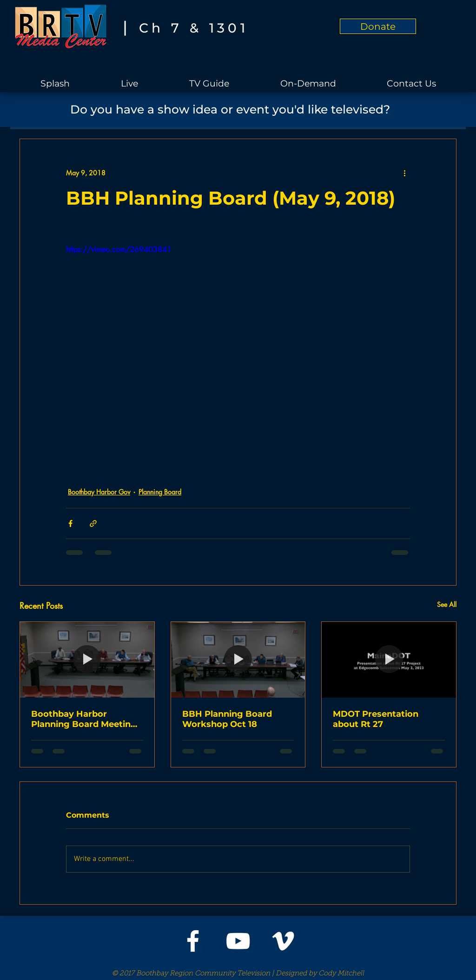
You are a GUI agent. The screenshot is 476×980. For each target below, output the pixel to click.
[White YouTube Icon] (238, 941)
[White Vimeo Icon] (283, 941)
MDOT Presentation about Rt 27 (376, 719)
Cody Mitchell (341, 974)
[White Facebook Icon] (193, 941)
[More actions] (404, 173)
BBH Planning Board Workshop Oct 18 (227, 719)
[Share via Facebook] (70, 523)
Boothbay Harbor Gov (99, 492)
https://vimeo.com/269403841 (119, 250)
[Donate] (378, 26)
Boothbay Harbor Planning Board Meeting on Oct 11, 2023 (84, 719)
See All (447, 604)
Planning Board (160, 492)
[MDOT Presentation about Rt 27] (389, 660)
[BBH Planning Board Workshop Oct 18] (238, 660)
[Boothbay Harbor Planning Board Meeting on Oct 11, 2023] (87, 660)
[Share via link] (93, 523)
